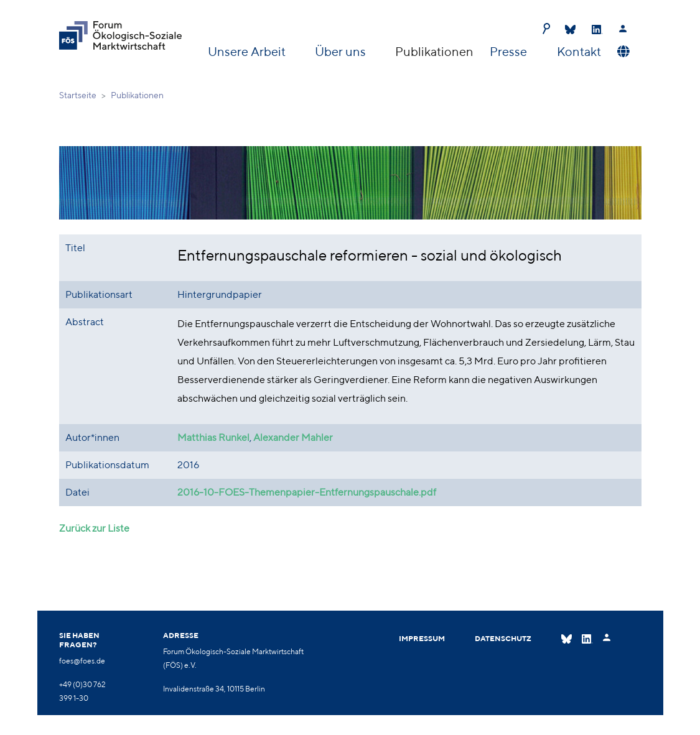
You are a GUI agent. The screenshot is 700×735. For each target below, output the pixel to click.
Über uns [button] (342, 51)
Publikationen (434, 51)
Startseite (78, 95)
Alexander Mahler (293, 437)
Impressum (422, 638)
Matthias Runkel (213, 437)
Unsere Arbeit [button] (248, 51)
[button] (622, 52)
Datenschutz (503, 638)
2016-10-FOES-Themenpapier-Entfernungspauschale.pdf (307, 492)
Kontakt (579, 51)
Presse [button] (510, 51)
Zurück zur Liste (94, 528)
